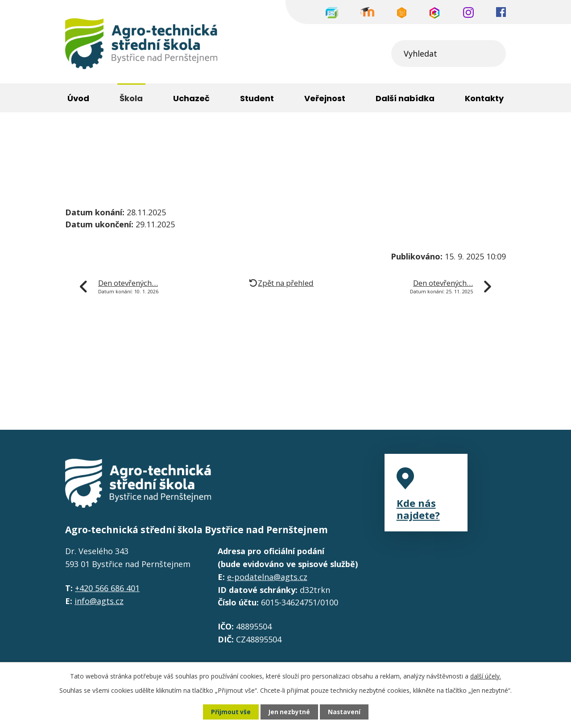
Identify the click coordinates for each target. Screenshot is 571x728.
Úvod (75, 142)
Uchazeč (191, 98)
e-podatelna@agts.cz (267, 577)
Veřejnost (325, 98)
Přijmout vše (230, 712)
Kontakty (484, 98)
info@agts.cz (99, 601)
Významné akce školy (192, 142)
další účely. (486, 676)
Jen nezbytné (289, 712)
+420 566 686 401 (107, 588)
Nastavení (345, 712)
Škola (119, 142)
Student (257, 98)
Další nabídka (405, 98)
